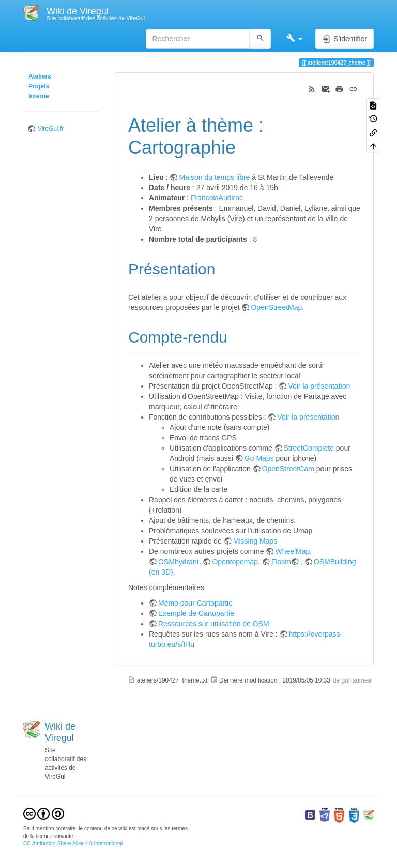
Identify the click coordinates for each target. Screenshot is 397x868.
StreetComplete (309, 448)
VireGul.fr (51, 129)
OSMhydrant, (180, 562)
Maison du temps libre (214, 177)
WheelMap (292, 551)
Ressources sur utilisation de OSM (214, 624)
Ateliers (40, 76)
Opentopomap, (237, 562)
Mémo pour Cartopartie (195, 603)
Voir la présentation (319, 386)
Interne (39, 96)
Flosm (281, 562)
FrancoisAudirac (217, 198)
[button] (294, 39)
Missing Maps (255, 541)
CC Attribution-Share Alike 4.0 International (73, 843)
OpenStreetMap (276, 307)
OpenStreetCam (288, 469)
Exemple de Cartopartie (196, 613)
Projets (39, 86)
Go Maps (259, 458)
